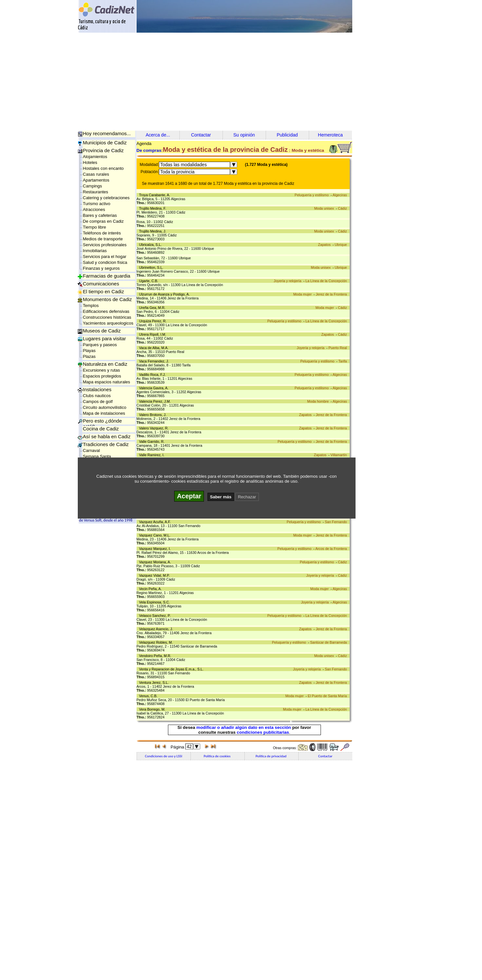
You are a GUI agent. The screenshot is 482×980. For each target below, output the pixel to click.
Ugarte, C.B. (150, 281)
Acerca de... (158, 135)
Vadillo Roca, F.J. (153, 375)
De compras (149, 150)
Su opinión (244, 135)
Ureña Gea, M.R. (153, 308)
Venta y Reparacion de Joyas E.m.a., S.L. (172, 669)
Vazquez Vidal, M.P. (156, 575)
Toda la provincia (177, 172)
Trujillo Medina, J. (154, 231)
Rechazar (247, 497)
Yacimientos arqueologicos (108, 323)
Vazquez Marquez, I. (156, 549)
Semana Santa (97, 456)
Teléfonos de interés (102, 233)
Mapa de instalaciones (104, 413)
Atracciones (94, 209)
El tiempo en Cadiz (104, 291)
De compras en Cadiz (103, 221)
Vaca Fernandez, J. (155, 361)
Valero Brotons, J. (154, 415)
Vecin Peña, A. (151, 589)
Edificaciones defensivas (106, 311)
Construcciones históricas (107, 317)
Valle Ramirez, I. (153, 455)
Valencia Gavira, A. (155, 388)
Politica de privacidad (271, 756)
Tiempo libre (95, 227)
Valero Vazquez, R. (155, 428)
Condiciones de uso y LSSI (164, 756)
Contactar (201, 135)
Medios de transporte (103, 239)
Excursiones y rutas (101, 370)
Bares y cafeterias (100, 215)
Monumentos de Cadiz (108, 299)
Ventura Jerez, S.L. (155, 683)
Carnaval (91, 450)
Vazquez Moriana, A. (156, 562)
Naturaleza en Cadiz (105, 364)
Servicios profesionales (105, 245)
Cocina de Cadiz (101, 429)
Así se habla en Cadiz (107, 436)
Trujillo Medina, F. (154, 208)
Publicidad (287, 135)
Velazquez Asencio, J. (157, 629)
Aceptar (189, 496)
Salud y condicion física (105, 262)
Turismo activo (97, 204)
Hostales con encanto (103, 168)
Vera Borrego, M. (153, 709)
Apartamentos (96, 180)
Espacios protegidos (102, 376)
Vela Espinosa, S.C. (156, 602)
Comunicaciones (101, 284)
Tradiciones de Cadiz (106, 444)
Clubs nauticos (97, 396)
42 (189, 747)
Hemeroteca (330, 135)
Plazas (89, 356)
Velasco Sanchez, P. (156, 616)
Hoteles (90, 162)
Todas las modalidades (183, 165)
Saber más (221, 497)
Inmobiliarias (95, 251)
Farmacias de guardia (107, 276)
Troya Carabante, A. (156, 195)
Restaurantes (96, 192)
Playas (89, 351)
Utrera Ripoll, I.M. (154, 334)
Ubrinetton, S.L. (152, 267)
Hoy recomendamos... (107, 133)
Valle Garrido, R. (153, 442)
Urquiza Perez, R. (154, 321)
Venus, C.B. (149, 696)
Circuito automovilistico (105, 407)
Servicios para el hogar (105, 257)
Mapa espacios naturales (107, 382)
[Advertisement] (241, 82)
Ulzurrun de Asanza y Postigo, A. (166, 294)
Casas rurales (96, 174)
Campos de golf (98, 402)
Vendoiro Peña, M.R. (156, 656)
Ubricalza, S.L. (151, 245)
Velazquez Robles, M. (157, 642)
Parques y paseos (100, 345)
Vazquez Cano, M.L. (156, 535)
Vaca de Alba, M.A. (155, 348)
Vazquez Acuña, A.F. (156, 522)
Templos (91, 305)
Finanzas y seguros (101, 268)
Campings (93, 186)
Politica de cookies (217, 756)
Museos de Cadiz (102, 331)
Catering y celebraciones (106, 198)
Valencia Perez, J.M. (156, 401)
